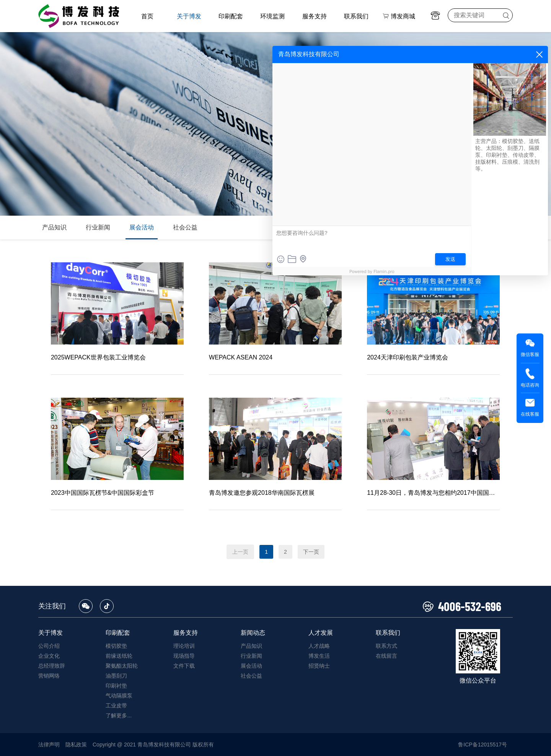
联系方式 (386, 646)
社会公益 (185, 227)
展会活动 (142, 227)
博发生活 (319, 656)
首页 (147, 16)
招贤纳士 (319, 666)
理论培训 (184, 646)
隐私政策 (76, 745)
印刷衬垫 (116, 686)
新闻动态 (253, 633)
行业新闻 (98, 227)
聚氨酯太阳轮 (122, 666)
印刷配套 (231, 16)
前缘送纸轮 (119, 656)
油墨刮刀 (116, 676)
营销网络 (49, 676)
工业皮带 (116, 706)
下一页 (311, 552)
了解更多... (119, 715)
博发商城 (399, 16)
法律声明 (49, 745)
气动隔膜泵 (119, 696)
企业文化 (49, 656)
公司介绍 (49, 646)
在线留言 (386, 656)
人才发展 (321, 633)
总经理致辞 (52, 666)
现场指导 (184, 656)
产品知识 (54, 227)
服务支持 (315, 16)
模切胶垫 (116, 646)
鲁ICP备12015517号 (483, 745)
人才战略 (319, 646)
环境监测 (272, 16)
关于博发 (189, 16)
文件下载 (184, 666)
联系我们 (356, 16)
